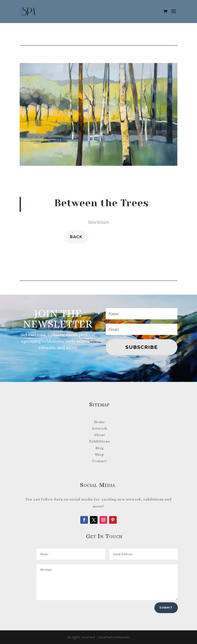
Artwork (100, 428)
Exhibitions (99, 441)
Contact (100, 461)
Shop (99, 454)
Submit (166, 608)
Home (99, 422)
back (76, 237)
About (99, 435)
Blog (100, 448)
